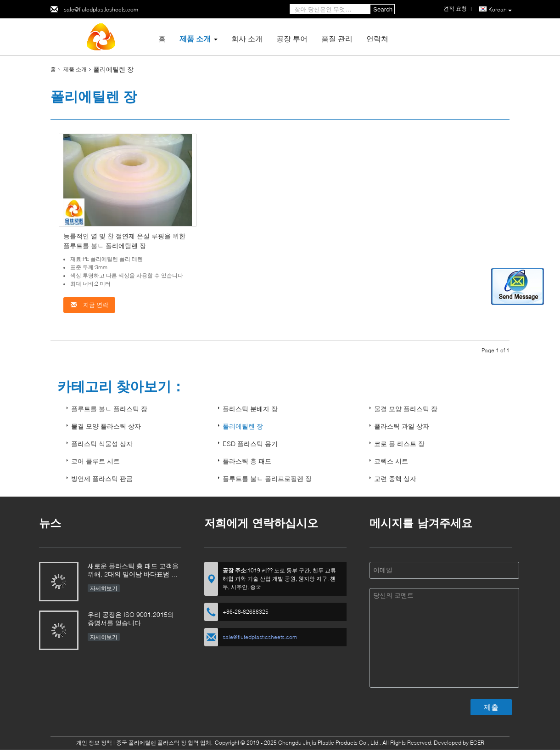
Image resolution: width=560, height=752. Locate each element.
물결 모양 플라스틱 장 (406, 409)
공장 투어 (292, 38)
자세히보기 (104, 588)
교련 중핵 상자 (395, 478)
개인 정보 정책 (94, 743)
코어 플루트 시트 (95, 461)
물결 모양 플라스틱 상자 (106, 426)
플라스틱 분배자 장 (250, 409)
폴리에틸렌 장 (243, 426)
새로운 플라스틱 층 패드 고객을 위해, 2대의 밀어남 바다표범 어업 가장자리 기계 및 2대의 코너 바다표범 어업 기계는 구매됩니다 (133, 571)
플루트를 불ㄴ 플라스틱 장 (109, 409)
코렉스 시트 (391, 461)
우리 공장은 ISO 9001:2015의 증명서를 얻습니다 (131, 619)
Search (383, 9)
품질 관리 (337, 38)
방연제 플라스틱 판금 (102, 478)
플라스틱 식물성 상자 (102, 444)
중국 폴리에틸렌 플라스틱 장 (151, 743)
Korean (500, 10)
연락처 (377, 38)
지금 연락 (89, 305)
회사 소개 (247, 38)
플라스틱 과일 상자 (402, 426)
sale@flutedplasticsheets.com (101, 9)
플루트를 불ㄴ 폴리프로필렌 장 (267, 478)
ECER (477, 743)
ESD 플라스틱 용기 (250, 444)
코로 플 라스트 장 (399, 444)
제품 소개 (195, 38)
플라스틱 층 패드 (247, 461)
